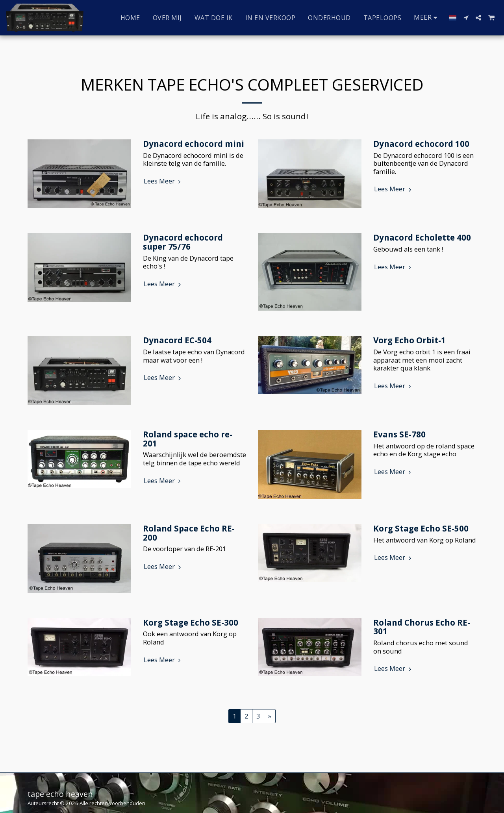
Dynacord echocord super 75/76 (183, 242)
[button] (466, 18)
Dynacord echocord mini (194, 144)
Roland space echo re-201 (188, 439)
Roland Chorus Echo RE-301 (422, 627)
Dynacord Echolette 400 (422, 237)
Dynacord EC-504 (177, 340)
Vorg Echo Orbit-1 (409, 340)
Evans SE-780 (399, 434)
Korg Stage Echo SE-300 (191, 622)
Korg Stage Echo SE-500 (421, 528)
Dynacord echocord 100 (421, 144)
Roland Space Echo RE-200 (189, 533)
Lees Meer (163, 181)
